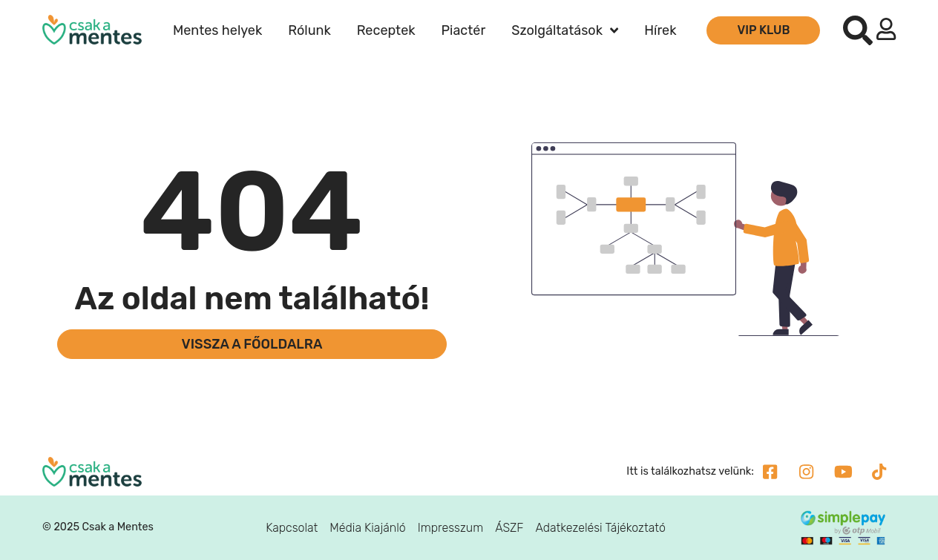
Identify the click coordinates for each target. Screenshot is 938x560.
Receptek (386, 30)
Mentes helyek (217, 30)
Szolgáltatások (565, 30)
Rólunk (309, 30)
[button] (858, 30)
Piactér (464, 30)
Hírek (660, 30)
